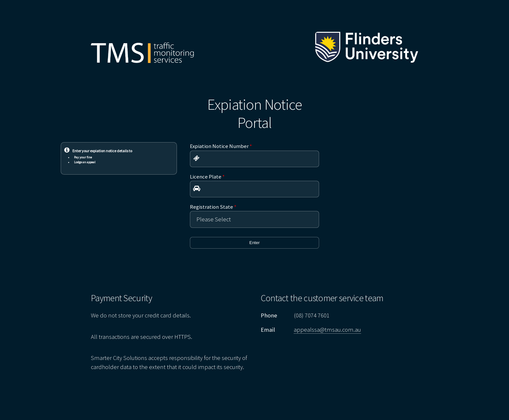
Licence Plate (207, 177)
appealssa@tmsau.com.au (327, 330)
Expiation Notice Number (221, 146)
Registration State (213, 207)
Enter (255, 243)
